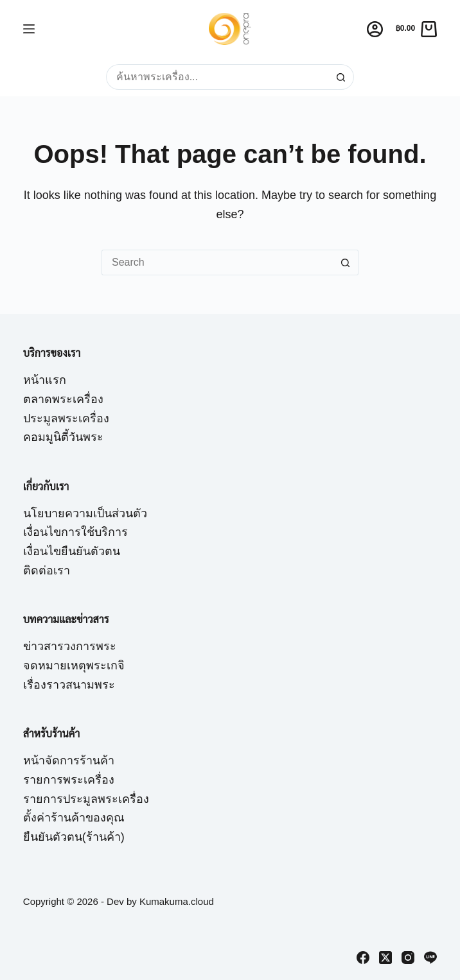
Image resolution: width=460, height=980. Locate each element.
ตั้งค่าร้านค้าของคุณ (74, 818)
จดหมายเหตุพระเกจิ (74, 666)
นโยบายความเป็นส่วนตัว (85, 513)
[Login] (375, 29)
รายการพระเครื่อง (69, 780)
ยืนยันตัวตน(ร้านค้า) (74, 837)
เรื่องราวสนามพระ (69, 685)
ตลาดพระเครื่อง (63, 399)
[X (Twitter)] (385, 958)
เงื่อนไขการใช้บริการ (75, 532)
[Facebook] (363, 958)
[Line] (430, 958)
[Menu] (29, 29)
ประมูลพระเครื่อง (66, 418)
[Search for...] (217, 77)
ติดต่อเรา (47, 571)
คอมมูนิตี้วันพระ (63, 437)
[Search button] (341, 77)
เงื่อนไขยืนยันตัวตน (72, 551)
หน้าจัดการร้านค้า (69, 761)
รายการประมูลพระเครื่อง (86, 799)
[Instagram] (408, 958)
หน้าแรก (45, 380)
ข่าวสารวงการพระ (70, 646)
